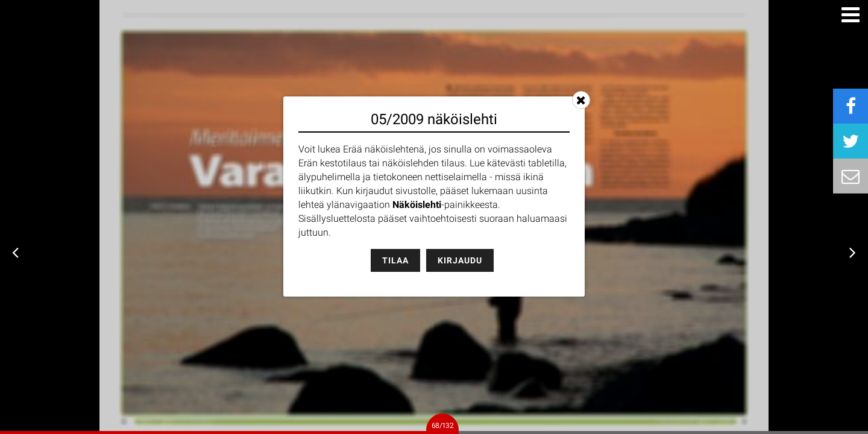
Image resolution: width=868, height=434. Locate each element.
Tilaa (395, 260)
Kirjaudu (460, 260)
